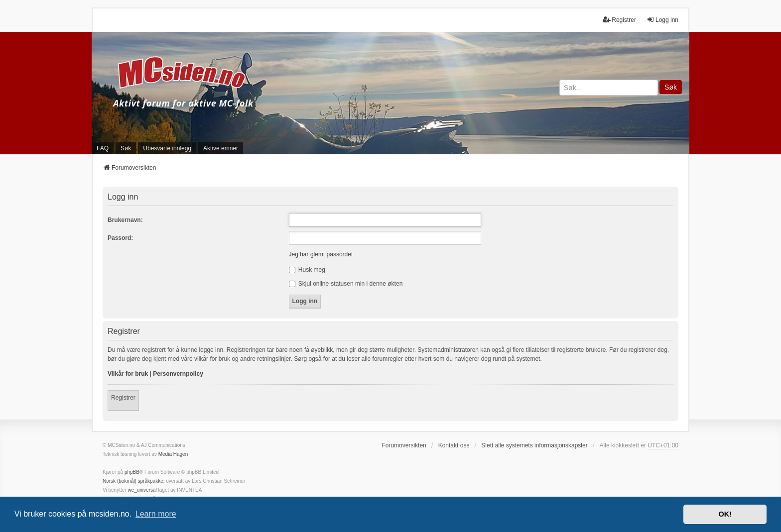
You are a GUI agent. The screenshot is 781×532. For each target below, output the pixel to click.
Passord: (120, 238)
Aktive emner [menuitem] (221, 148)
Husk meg (307, 270)
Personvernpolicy (178, 374)
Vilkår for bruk (128, 374)
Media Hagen (173, 454)
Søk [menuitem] (126, 148)
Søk (671, 87)
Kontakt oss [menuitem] (454, 445)
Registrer (123, 398)
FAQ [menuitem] (103, 148)
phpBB (132, 472)
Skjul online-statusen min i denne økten (346, 284)
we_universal (142, 490)
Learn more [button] (156, 514)
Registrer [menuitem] (619, 20)
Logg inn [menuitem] (662, 20)
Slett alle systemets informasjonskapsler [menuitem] (534, 445)
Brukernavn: (125, 220)
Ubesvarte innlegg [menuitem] (167, 148)
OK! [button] (725, 514)
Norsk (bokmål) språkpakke (133, 481)
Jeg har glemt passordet (321, 254)
